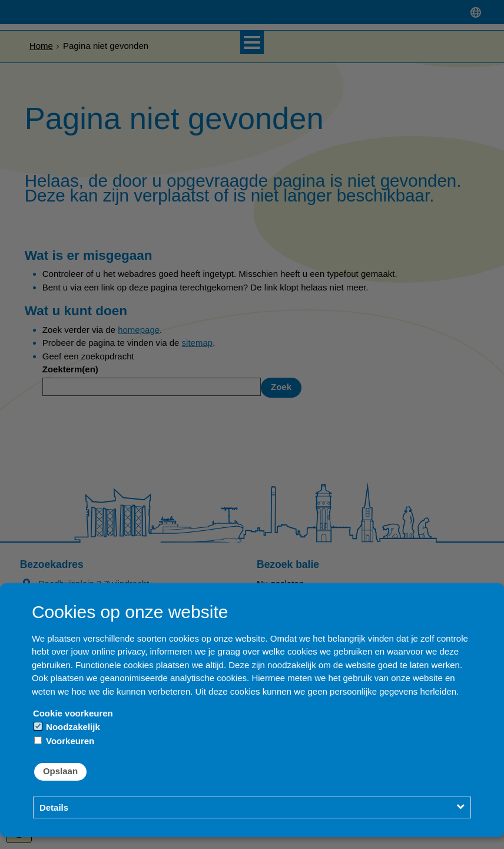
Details (54, 807)
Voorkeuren (64, 741)
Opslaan (60, 771)
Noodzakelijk (67, 727)
